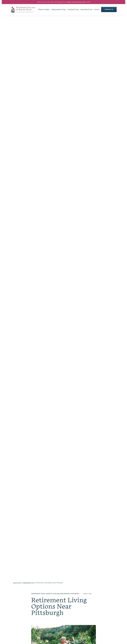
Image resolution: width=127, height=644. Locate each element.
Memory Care (68, 623)
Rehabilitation (69, 626)
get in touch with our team (41, 396)
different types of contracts (83, 354)
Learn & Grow (17, 19)
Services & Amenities (71, 606)
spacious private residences (80, 383)
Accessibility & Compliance (74, 640)
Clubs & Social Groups (71, 596)
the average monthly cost (54, 244)
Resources (93, 620)
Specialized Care (69, 613)
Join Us (92, 604)
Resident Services (44, 599)
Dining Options (43, 596)
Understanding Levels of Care (99, 598)
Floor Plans (68, 603)
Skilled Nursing (69, 620)
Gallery (40, 602)
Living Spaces (69, 600)
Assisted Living (69, 616)
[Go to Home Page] (23, 11)
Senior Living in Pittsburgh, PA (100, 617)
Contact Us (94, 611)
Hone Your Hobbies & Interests (48, 593)
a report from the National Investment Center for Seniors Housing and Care (67, 304)
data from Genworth (76, 191)
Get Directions (22, 616)
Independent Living (29, 19)
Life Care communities (74, 320)
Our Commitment (44, 608)
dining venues (43, 386)
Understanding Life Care (46, 605)
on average (70, 345)
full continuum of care (61, 388)
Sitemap (63, 640)
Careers (93, 623)
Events (92, 608)
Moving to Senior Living (98, 601)
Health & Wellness (70, 610)
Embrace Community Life (72, 590)
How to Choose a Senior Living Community (100, 594)
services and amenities (55, 341)
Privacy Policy (55, 640)
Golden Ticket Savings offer (76, 2)
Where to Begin (95, 589)
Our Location (94, 614)
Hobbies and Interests (71, 593)
